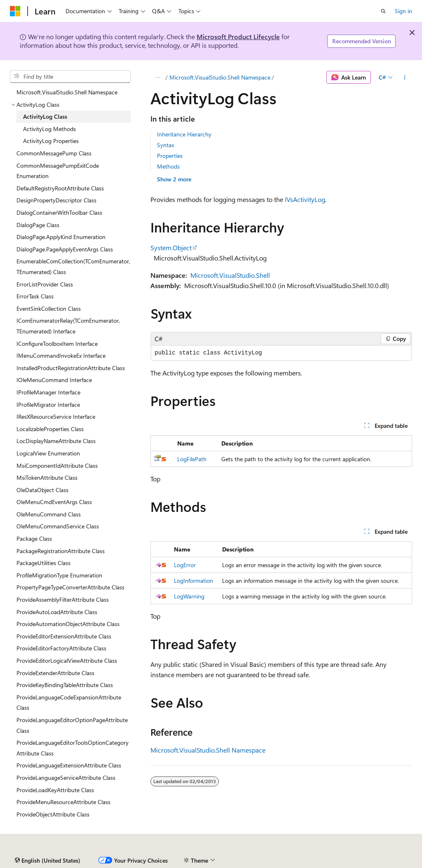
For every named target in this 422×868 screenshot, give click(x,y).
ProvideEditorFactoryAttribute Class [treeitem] (61, 648)
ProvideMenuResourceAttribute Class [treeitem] (63, 802)
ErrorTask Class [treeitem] (35, 296)
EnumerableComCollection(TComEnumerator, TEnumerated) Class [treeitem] (73, 266)
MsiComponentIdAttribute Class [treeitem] (57, 466)
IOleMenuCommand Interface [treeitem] (54, 380)
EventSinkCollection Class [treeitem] (49, 308)
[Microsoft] (15, 11)
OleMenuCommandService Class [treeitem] (58, 526)
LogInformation (193, 581)
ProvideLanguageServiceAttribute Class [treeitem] (66, 778)
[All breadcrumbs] (158, 77)
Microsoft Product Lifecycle (238, 36)
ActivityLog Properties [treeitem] (51, 141)
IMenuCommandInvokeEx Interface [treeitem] (61, 355)
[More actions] (405, 77)
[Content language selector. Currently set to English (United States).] (48, 861)
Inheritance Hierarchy (184, 134)
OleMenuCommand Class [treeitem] (49, 514)
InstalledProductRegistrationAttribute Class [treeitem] (71, 368)
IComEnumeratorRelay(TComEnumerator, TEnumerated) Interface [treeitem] (68, 326)
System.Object (171, 247)
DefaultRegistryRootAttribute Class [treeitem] (60, 188)
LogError (185, 565)
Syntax (165, 145)
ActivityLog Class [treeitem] (45, 116)
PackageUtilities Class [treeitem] (43, 563)
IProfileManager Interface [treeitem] (48, 392)
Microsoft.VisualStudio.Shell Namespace (220, 77)
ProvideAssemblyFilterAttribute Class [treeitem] (63, 599)
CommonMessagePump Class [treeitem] (54, 153)
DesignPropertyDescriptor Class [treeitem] (56, 200)
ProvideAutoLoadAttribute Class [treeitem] (57, 612)
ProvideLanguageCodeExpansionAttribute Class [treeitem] (69, 703)
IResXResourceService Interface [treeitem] (56, 416)
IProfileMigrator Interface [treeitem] (48, 405)
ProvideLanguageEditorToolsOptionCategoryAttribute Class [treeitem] (73, 748)
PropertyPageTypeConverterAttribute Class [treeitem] (70, 587)
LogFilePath (192, 459)
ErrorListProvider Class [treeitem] (45, 284)
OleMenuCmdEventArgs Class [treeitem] (54, 502)
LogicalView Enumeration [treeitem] (48, 453)
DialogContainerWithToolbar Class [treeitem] (59, 212)
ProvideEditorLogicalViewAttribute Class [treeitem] (67, 660)
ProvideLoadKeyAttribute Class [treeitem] (55, 790)
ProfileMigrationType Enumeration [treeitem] (59, 575)
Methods (168, 166)
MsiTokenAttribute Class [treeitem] (47, 477)
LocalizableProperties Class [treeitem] (50, 429)
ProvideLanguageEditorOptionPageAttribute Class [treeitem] (72, 725)
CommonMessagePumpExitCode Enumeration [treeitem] (58, 171)
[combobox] (70, 77)
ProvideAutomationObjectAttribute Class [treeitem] (68, 624)
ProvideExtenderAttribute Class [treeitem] (55, 673)
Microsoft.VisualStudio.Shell (230, 275)
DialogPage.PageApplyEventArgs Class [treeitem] (65, 249)
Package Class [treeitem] (34, 538)
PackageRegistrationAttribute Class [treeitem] (61, 551)
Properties (170, 156)
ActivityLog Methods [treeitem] (49, 129)
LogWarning (189, 596)
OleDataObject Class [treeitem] (42, 490)
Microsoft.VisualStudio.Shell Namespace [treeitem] (67, 92)
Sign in (403, 11)
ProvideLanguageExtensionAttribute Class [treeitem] (69, 765)
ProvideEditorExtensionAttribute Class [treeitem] (64, 636)
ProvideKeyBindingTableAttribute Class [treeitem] (65, 685)
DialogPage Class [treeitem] (38, 225)
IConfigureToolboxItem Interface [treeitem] (57, 344)
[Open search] (383, 11)
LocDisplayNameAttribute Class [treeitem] (56, 441)
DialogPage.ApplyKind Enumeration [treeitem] (61, 237)
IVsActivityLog (305, 199)
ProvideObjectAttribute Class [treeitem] (53, 814)
